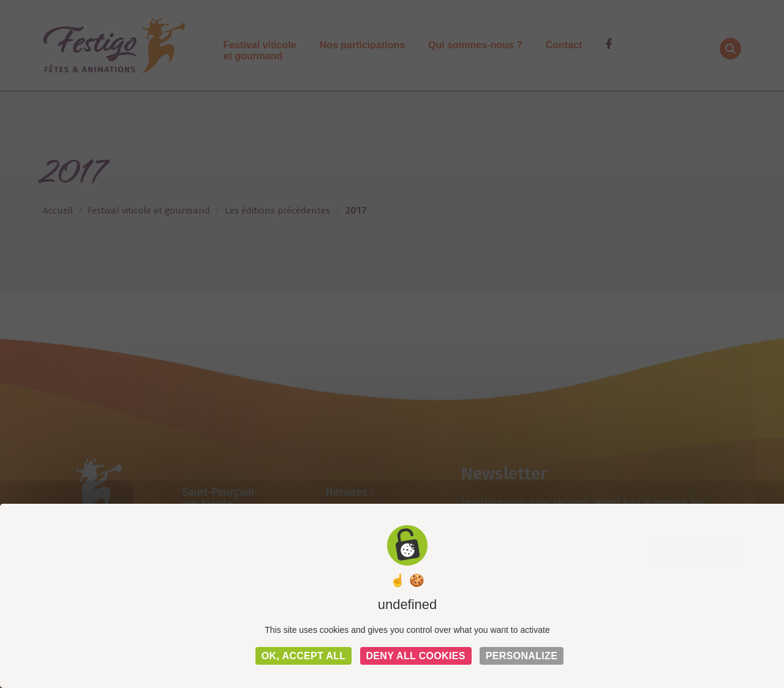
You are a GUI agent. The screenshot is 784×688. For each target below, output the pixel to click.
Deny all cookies (416, 656)
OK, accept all (304, 656)
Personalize (522, 656)
